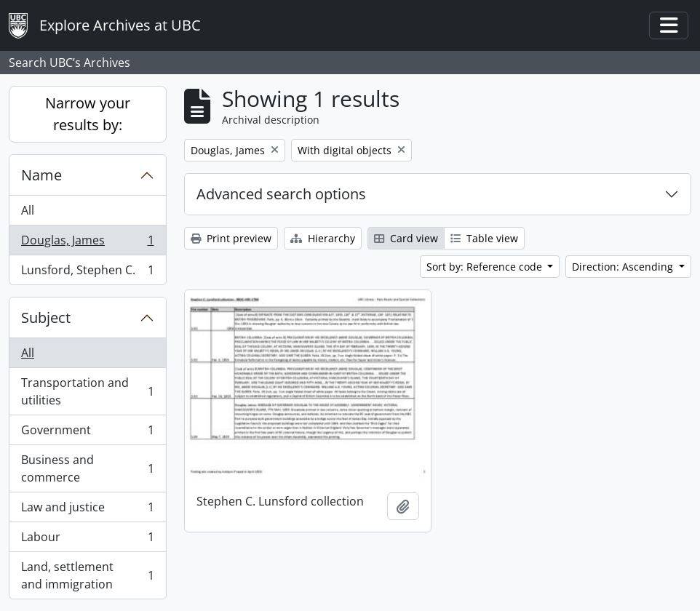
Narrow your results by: (88, 114)
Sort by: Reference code (486, 267)
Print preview (231, 238)
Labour (87, 540)
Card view (406, 238)
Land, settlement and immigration (87, 575)
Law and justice (87, 510)
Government (87, 433)
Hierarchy (323, 238)
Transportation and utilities (87, 391)
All (28, 210)
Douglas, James (87, 243)
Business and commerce (87, 468)
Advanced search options (281, 194)
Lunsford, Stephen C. (87, 273)
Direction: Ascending (624, 267)
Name (41, 175)
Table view (484, 238)
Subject (46, 318)
